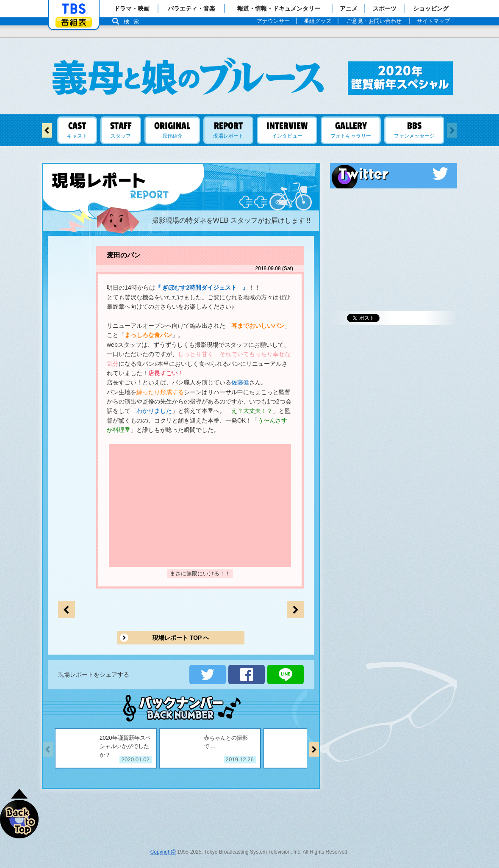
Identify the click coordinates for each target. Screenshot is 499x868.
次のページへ (67, 610)
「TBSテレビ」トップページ (74, 9)
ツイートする (208, 674)
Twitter (394, 174)
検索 (133, 21)
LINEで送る (286, 674)
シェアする (247, 674)
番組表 (74, 22)
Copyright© (163, 852)
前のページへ (295, 610)
